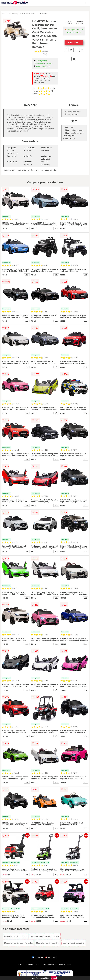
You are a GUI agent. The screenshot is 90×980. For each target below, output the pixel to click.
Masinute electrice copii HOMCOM (35, 13)
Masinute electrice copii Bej (48, 943)
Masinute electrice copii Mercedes (18, 943)
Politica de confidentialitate (46, 965)
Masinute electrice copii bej (16, 936)
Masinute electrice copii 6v (74, 943)
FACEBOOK (38, 958)
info (27, 228)
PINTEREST (51, 958)
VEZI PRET (74, 42)
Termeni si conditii (25, 965)
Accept (54, 978)
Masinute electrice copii (10, 13)
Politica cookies (65, 965)
